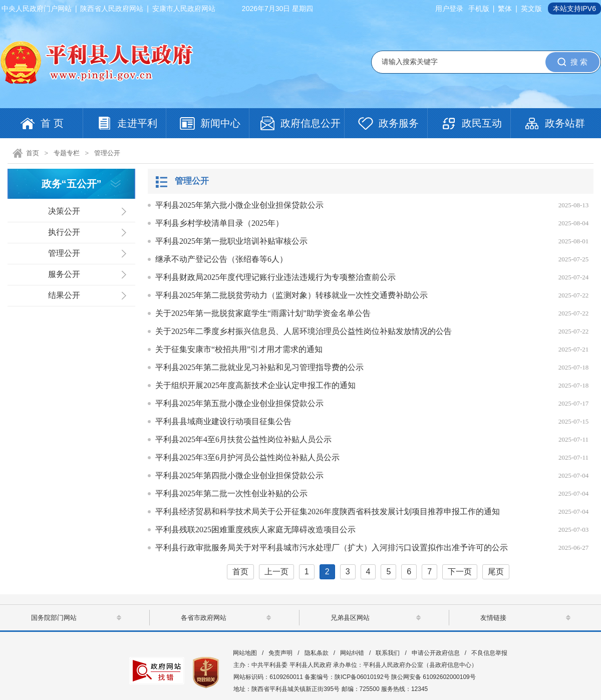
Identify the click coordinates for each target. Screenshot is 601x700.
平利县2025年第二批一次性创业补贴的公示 (231, 493)
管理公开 (107, 153)
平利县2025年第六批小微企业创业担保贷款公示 (239, 205)
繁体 (505, 9)
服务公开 (64, 274)
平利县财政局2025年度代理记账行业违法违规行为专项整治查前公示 (275, 277)
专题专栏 (67, 153)
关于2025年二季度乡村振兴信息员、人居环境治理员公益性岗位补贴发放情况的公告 (304, 331)
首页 (33, 153)
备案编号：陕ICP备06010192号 (347, 677)
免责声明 (280, 653)
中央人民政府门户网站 (37, 9)
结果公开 (64, 295)
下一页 (460, 572)
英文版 (531, 9)
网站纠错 (352, 653)
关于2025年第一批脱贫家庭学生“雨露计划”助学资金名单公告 (263, 313)
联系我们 (388, 653)
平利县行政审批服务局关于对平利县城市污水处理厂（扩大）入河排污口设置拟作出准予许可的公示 (332, 548)
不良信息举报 (489, 653)
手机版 (479, 9)
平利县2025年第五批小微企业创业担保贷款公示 (239, 403)
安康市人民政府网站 (184, 9)
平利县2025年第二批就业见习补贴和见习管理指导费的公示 (259, 367)
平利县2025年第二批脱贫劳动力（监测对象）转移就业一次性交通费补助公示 (291, 295)
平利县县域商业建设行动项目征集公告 (223, 421)
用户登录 (449, 9)
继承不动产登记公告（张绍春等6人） (221, 259)
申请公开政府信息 (436, 653)
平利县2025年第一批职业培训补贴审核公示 (231, 241)
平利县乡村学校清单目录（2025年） (219, 223)
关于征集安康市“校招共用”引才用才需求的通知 (239, 349)
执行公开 (64, 232)
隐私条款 (317, 653)
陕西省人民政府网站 (112, 9)
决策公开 (64, 211)
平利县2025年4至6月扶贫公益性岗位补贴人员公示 (243, 439)
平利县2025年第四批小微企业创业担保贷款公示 (239, 475)
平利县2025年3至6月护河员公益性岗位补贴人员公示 (247, 457)
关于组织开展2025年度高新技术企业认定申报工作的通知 (255, 385)
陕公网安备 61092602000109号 (433, 677)
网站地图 (245, 653)
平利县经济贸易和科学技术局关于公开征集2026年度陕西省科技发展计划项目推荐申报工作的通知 (328, 511)
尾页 (496, 572)
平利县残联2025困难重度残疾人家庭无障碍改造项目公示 (255, 530)
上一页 (276, 572)
